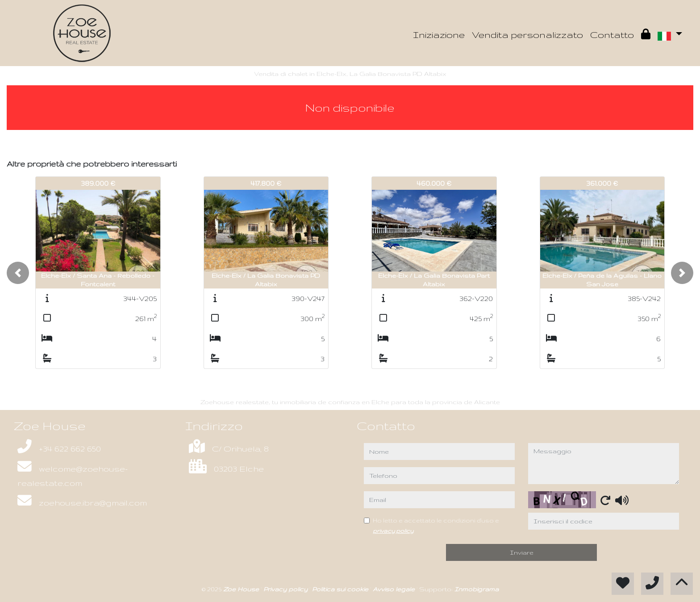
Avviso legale (395, 589)
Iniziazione (439, 35)
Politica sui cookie (341, 589)
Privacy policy (286, 589)
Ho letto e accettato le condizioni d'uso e (436, 525)
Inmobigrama (477, 589)
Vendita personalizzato (527, 35)
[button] (18, 273)
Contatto (612, 35)
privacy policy (393, 531)
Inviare (522, 552)
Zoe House (242, 589)
